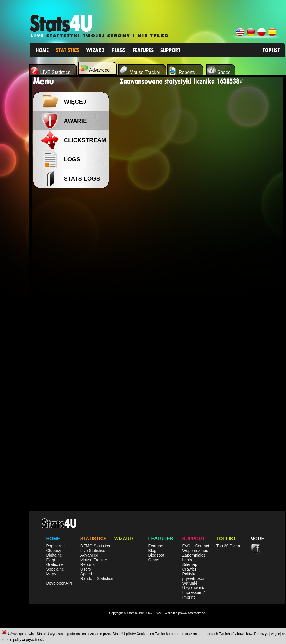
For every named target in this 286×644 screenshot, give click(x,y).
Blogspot (156, 555)
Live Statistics (93, 551)
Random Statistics (97, 578)
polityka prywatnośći (29, 640)
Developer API (59, 583)
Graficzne (55, 564)
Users (86, 569)
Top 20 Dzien (228, 546)
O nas (154, 560)
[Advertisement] (73, 285)
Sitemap (190, 564)
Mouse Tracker (94, 560)
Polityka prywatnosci (193, 576)
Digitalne (54, 555)
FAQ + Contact (196, 546)
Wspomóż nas (195, 551)
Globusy (53, 551)
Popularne (55, 546)
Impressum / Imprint (194, 595)
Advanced (89, 555)
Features (156, 546)
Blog (152, 551)
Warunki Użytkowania (194, 585)
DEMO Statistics (95, 546)
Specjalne (55, 569)
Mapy (51, 574)
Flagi (50, 560)
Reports (87, 564)
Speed (86, 574)
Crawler (189, 569)
